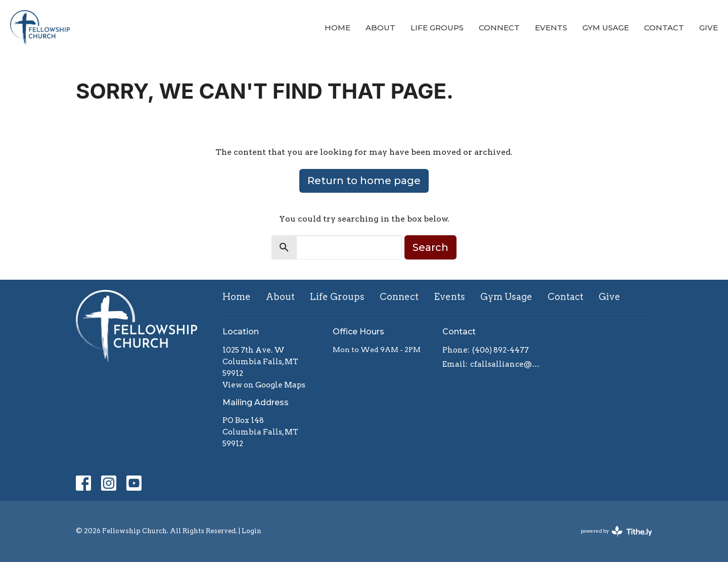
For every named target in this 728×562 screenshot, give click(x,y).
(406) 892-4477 (500, 350)
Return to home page (364, 181)
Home (337, 28)
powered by (617, 531)
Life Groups (437, 28)
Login (252, 531)
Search (430, 247)
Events (551, 28)
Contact (664, 28)
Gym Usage (606, 28)
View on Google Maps (264, 385)
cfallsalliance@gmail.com (506, 364)
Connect (499, 28)
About (380, 28)
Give (709, 28)
